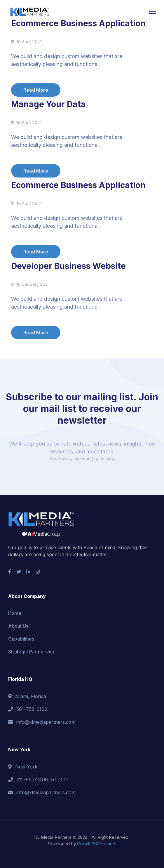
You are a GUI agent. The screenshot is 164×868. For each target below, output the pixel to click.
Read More (36, 90)
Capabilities (21, 639)
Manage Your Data (48, 104)
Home (15, 613)
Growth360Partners (97, 844)
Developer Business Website (68, 266)
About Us (18, 626)
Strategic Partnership (31, 652)
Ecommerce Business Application (78, 23)
